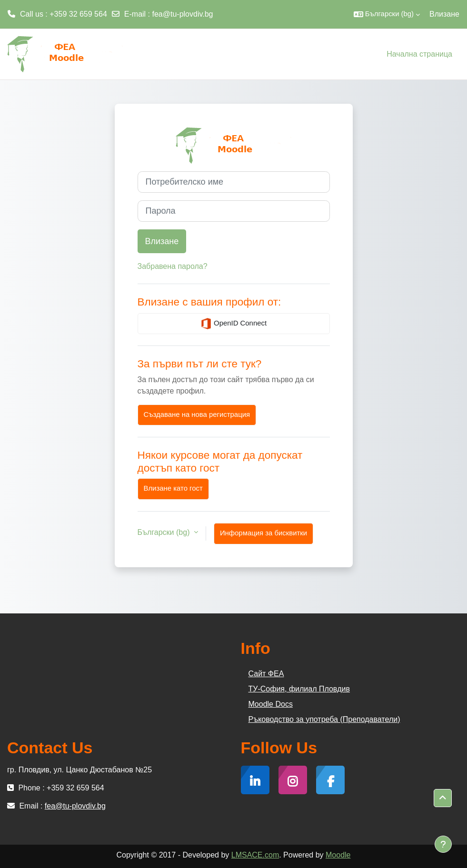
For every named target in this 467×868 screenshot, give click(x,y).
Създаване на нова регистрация (197, 414)
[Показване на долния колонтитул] (443, 844)
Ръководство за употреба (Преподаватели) (324, 719)
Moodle (338, 855)
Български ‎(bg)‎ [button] (165, 532)
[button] (387, 14)
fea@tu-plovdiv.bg (183, 14)
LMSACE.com (255, 855)
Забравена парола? (173, 266)
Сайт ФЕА (266, 674)
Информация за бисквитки (263, 533)
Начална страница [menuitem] (419, 54)
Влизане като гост (173, 488)
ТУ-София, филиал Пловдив (299, 689)
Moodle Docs (271, 704)
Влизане (444, 14)
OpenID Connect (233, 324)
